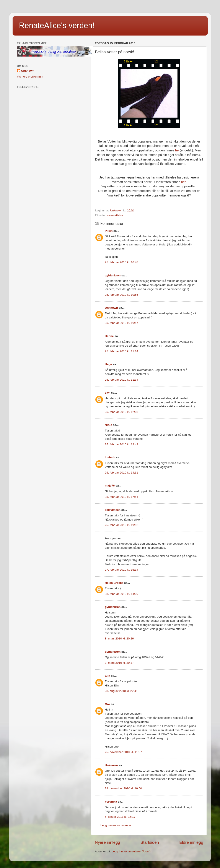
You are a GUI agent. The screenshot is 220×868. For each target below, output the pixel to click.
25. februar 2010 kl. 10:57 (122, 323)
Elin (108, 676)
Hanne (109, 336)
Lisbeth (110, 457)
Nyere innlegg (108, 842)
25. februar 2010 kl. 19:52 (122, 525)
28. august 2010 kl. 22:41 (121, 691)
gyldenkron (113, 275)
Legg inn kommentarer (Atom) (131, 851)
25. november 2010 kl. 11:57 (123, 752)
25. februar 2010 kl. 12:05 (122, 412)
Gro (108, 704)
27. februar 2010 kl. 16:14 (122, 570)
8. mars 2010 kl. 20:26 (119, 638)
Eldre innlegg (191, 842)
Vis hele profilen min (30, 77)
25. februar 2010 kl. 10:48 (122, 262)
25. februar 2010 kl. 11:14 (122, 351)
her (177, 150)
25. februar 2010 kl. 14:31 (122, 473)
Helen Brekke (114, 583)
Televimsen (113, 510)
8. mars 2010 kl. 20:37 (119, 663)
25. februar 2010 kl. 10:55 (122, 295)
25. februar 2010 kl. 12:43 (122, 444)
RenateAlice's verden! (57, 25)
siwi (108, 393)
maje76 (110, 486)
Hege (108, 364)
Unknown (112, 308)
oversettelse (115, 215)
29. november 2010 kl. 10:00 (123, 788)
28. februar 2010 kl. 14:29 (122, 594)
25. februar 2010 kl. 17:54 (122, 497)
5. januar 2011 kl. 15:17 (120, 817)
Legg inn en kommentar (116, 825)
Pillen (109, 231)
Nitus (109, 425)
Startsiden (150, 842)
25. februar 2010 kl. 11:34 (122, 380)
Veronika (111, 802)
